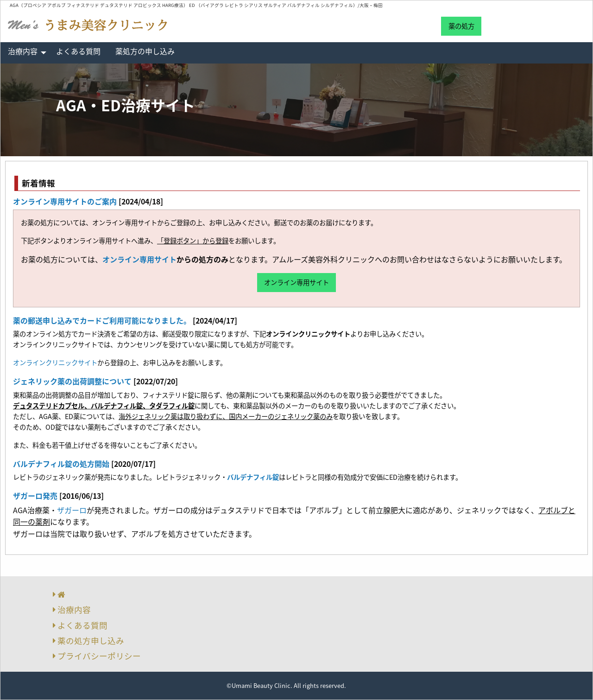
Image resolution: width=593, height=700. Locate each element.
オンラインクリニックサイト (55, 363)
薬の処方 (461, 26)
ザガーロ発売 (35, 496)
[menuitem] (25, 53)
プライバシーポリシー (99, 656)
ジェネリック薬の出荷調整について (72, 381)
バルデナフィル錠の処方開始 (61, 464)
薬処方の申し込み (145, 51)
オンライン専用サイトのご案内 (65, 201)
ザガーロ (72, 510)
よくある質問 (78, 51)
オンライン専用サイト (139, 259)
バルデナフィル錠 (253, 477)
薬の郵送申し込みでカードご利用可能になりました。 (102, 320)
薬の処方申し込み (91, 641)
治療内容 (23, 51)
